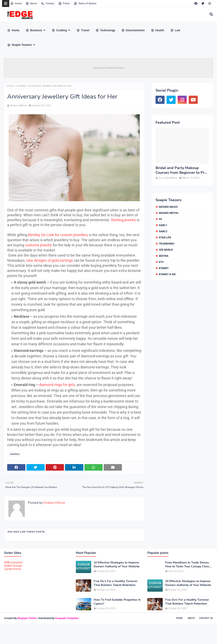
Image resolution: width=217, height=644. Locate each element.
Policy (64, 3)
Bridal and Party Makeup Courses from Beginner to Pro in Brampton (181, 170)
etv (161, 262)
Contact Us (206, 618)
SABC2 (163, 231)
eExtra (164, 256)
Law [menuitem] (175, 30)
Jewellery (21, 86)
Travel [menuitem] (83, 30)
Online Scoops (13, 566)
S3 (160, 219)
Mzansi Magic (168, 207)
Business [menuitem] (34, 30)
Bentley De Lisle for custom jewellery (58, 235)
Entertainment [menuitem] (133, 30)
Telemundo (166, 244)
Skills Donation (13, 562)
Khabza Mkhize (18, 105)
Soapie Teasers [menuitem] (19, 45)
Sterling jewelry (123, 220)
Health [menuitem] (157, 30)
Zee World (166, 250)
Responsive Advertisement (108, 68)
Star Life (165, 237)
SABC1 (163, 225)
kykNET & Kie (167, 274)
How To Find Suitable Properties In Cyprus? (117, 602)
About (31, 3)
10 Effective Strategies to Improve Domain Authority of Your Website (117, 564)
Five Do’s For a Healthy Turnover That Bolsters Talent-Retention (116, 583)
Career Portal (12, 569)
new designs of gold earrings (49, 260)
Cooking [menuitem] (59, 30)
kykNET (164, 268)
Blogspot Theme (27, 618)
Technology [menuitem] (105, 30)
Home (16, 3)
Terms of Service (85, 3)
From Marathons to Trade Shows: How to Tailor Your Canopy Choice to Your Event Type (188, 564)
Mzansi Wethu (169, 213)
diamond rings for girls (57, 385)
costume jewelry (38, 245)
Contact (48, 3)
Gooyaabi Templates (67, 618)
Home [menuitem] (13, 30)
